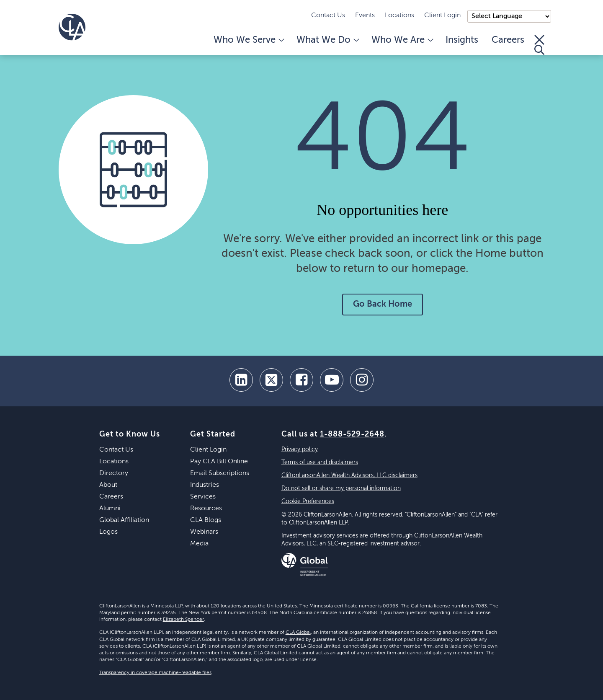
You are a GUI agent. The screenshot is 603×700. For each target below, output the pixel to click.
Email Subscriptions (220, 473)
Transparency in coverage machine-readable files (155, 673)
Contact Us (328, 15)
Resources (206, 509)
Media (199, 544)
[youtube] (332, 380)
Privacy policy (300, 449)
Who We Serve (248, 40)
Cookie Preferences (308, 501)
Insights (462, 40)
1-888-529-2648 (352, 434)
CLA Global (298, 633)
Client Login (442, 15)
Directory (114, 473)
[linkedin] (241, 380)
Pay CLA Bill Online (219, 462)
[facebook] (301, 380)
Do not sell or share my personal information (341, 488)
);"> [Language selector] (509, 16)
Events (365, 15)
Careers (508, 40)
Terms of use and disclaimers (320, 462)
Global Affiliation (124, 520)
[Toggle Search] (539, 45)
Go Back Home (383, 305)
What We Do (327, 40)
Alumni (110, 509)
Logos (108, 532)
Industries (205, 485)
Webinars (204, 532)
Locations (399, 15)
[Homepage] (72, 27)
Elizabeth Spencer (183, 620)
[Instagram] (362, 380)
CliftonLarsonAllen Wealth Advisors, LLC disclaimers (349, 475)
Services (203, 497)
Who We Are (402, 40)
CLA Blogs (206, 520)
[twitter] (271, 380)
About (108, 485)
